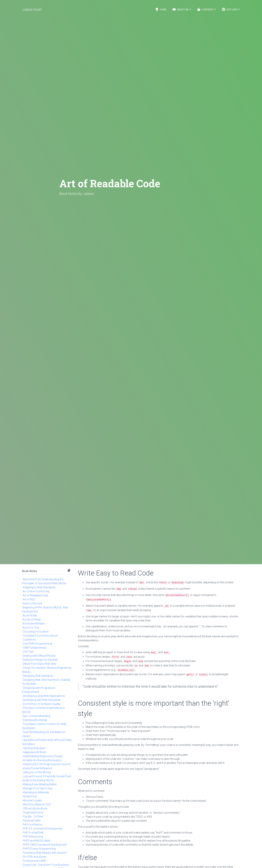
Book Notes (30, 571)
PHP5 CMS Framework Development (45, 845)
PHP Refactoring (33, 837)
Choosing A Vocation (36, 632)
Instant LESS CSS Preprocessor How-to (47, 764)
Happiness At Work (34, 752)
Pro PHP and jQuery (35, 857)
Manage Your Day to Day (38, 788)
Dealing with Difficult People (39, 656)
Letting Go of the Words (37, 772)
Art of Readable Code (35, 595)
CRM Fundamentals (35, 648)
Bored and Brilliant (34, 624)
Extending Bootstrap (35, 720)
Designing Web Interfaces (38, 676)
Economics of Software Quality (42, 704)
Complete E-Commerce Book (40, 636)
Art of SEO (29, 599)
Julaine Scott (32, 9)
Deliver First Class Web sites (39, 664)
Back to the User (32, 603)
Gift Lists (231, 9)
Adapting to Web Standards (39, 587)
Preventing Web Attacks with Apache (45, 853)
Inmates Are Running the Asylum (42, 760)
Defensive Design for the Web (40, 660)
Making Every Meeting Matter (40, 784)
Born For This (31, 628)
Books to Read (32, 620)
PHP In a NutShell (33, 833)
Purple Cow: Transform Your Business (46, 865)
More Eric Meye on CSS (37, 804)
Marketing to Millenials (36, 792)
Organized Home (33, 812)
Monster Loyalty (32, 800)
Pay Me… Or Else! (33, 817)
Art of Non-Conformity (36, 591)
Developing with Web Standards (42, 700)
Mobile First (30, 796)
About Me (182, 9)
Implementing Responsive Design (43, 756)
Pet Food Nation (32, 825)
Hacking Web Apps (34, 748)
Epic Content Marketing (37, 716)
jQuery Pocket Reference (37, 768)
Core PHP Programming (37, 644)
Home (161, 9)
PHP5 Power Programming (39, 849)
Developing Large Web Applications (44, 696)
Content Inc (30, 640)
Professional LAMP (34, 861)
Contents (206, 9)
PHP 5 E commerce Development (43, 829)
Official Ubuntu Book (35, 808)
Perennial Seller (32, 821)
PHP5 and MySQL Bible (37, 841)
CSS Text (28, 652)
